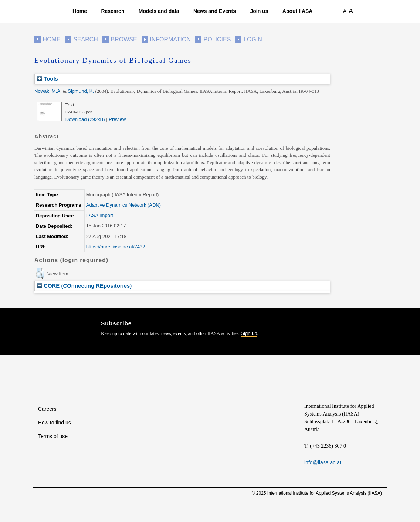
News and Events (215, 11)
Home (80, 11)
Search (86, 39)
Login (253, 39)
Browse (124, 39)
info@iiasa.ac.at (323, 462)
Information (170, 39)
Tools (48, 79)
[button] (40, 274)
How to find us (55, 423)
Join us (259, 11)
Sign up (249, 333)
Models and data (159, 11)
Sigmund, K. (81, 91)
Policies (217, 39)
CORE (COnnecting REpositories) (84, 286)
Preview (117, 119)
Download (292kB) (85, 119)
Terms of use (53, 436)
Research (113, 11)
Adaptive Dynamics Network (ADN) (123, 205)
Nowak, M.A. (48, 91)
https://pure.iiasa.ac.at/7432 (116, 247)
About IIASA (298, 11)
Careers (47, 409)
